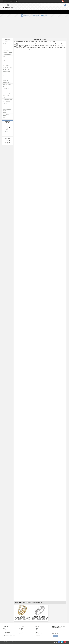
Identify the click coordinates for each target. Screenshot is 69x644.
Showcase (16, 603)
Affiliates (21, 634)
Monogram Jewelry (7, 85)
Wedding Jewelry (22, 603)
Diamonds (5, 59)
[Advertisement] (34, 27)
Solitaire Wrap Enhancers (40, 616)
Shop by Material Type (7, 100)
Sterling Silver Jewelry (7, 104)
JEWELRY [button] (23, 12)
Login (8, 144)
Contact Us (38, 635)
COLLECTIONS (31, 12)
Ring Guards (22, 616)
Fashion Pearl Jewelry (7, 67)
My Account (22, 631)
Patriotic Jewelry (6, 89)
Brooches (5, 46)
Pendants (5, 91)
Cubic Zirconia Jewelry (7, 54)
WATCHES (45, 12)
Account (5, 1)
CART (51, 12)
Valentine (5, 112)
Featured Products (6, 69)
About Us (5, 630)
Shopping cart (8, 128)
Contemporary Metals (7, 52)
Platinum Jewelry (6, 93)
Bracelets (5, 44)
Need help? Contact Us (44, 16)
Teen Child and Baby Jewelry (7, 110)
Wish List (11, 1)
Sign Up (16, 1)
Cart (65, 1)
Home (4, 628)
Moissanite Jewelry (7, 82)
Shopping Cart (6, 634)
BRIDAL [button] (16, 12)
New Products (22, 630)
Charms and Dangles (7, 50)
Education (37, 630)
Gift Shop (5, 76)
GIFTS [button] (38, 12)
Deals (4, 57)
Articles (37, 628)
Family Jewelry (6, 65)
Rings (4, 97)
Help (36, 631)
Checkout (8, 133)
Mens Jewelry (6, 80)
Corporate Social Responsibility (9, 635)
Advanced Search (6, 632)
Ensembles (5, 63)
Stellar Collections (6, 102)
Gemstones (5, 74)
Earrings (4, 61)
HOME (10, 12)
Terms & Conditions (39, 634)
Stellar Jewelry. (9, 642)
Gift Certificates (6, 631)
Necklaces (5, 87)
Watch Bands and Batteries (6, 115)
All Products (40, 603)
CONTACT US (57, 12)
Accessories (5, 42)
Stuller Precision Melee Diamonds (7, 107)
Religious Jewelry (6, 95)
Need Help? (59, 1)
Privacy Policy (38, 632)
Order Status (22, 632)
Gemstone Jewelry (7, 72)
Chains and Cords (6, 48)
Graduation (5, 78)
